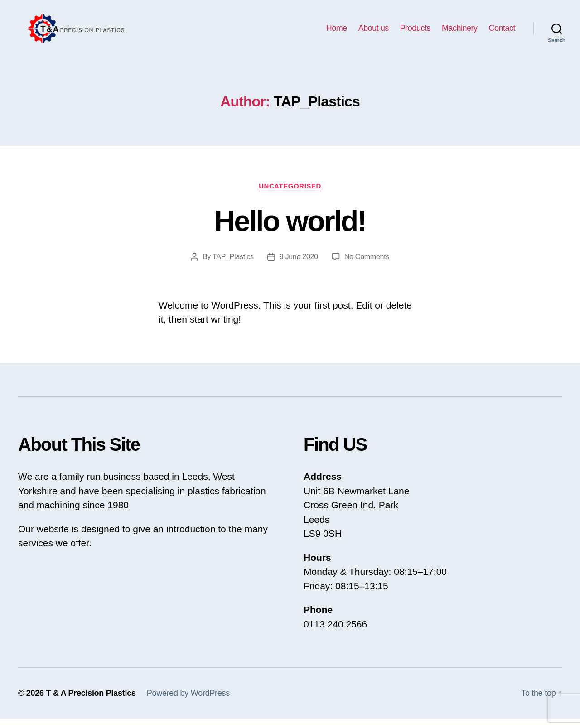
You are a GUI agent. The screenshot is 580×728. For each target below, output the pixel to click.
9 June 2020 (299, 266)
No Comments (367, 266)
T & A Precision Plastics (91, 702)
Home (337, 33)
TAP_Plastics (233, 266)
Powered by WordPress (188, 702)
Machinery (460, 33)
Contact (502, 33)
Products (415, 33)
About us (374, 33)
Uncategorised (290, 195)
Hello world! (290, 230)
